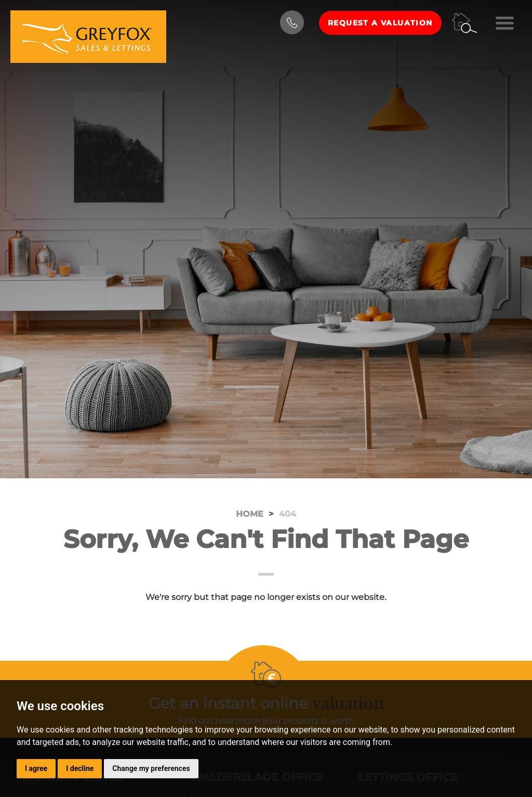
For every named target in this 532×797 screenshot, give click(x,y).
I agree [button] (36, 768)
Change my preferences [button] (151, 768)
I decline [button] (80, 768)
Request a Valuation (380, 23)
